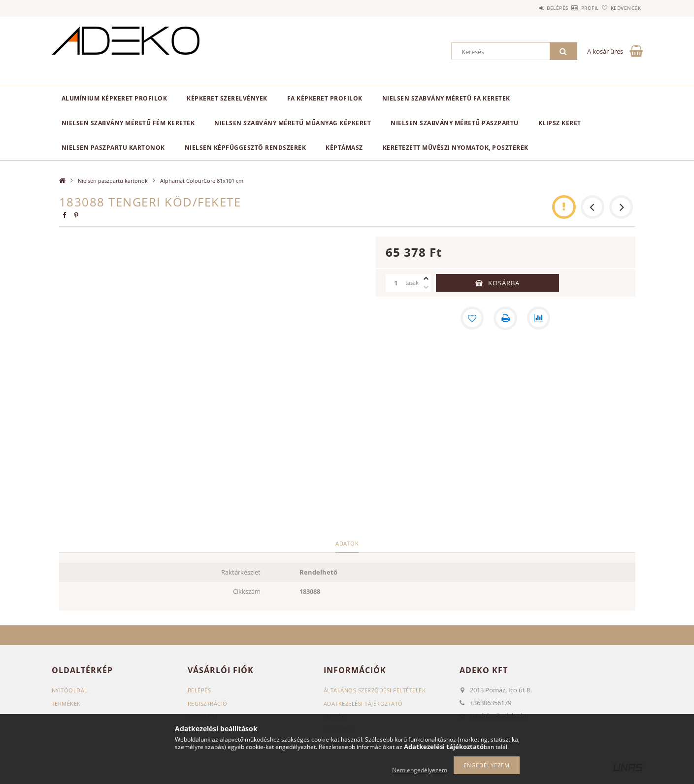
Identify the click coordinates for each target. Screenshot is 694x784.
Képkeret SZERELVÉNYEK (227, 98)
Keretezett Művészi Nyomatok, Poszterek (456, 148)
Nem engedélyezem (420, 770)
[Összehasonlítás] (539, 318)
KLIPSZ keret (560, 123)
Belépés (529, 8)
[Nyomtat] (505, 318)
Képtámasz (344, 148)
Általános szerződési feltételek (375, 690)
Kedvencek (620, 8)
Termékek (66, 703)
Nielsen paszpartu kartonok (113, 148)
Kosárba (504, 283)
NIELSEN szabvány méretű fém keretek (128, 123)
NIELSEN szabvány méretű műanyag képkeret (293, 123)
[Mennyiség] (396, 283)
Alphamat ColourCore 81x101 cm (202, 181)
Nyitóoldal (70, 690)
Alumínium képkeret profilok (115, 98)
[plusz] (426, 278)
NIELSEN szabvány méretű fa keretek (446, 98)
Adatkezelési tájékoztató (363, 703)
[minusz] (426, 287)
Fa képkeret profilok (325, 98)
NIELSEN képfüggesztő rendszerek (246, 148)
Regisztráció (208, 703)
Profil (573, 8)
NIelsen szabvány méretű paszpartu (455, 123)
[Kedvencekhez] (472, 318)
